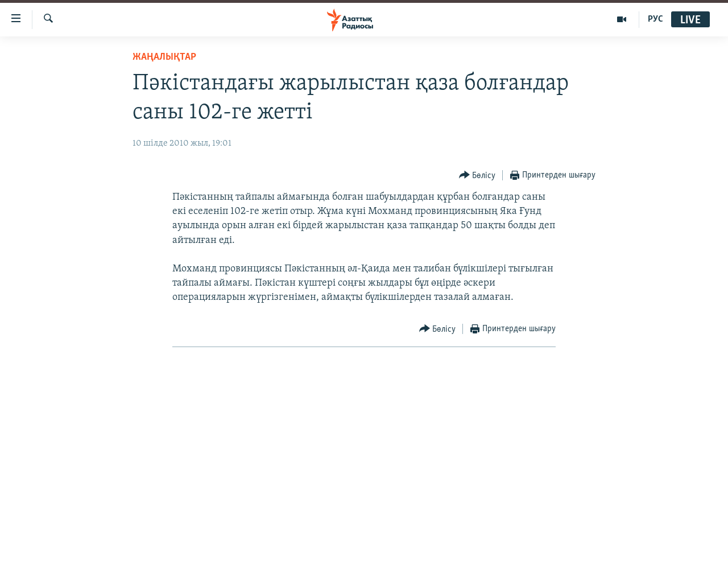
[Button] (477, 176)
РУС (655, 19)
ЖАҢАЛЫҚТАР (164, 57)
